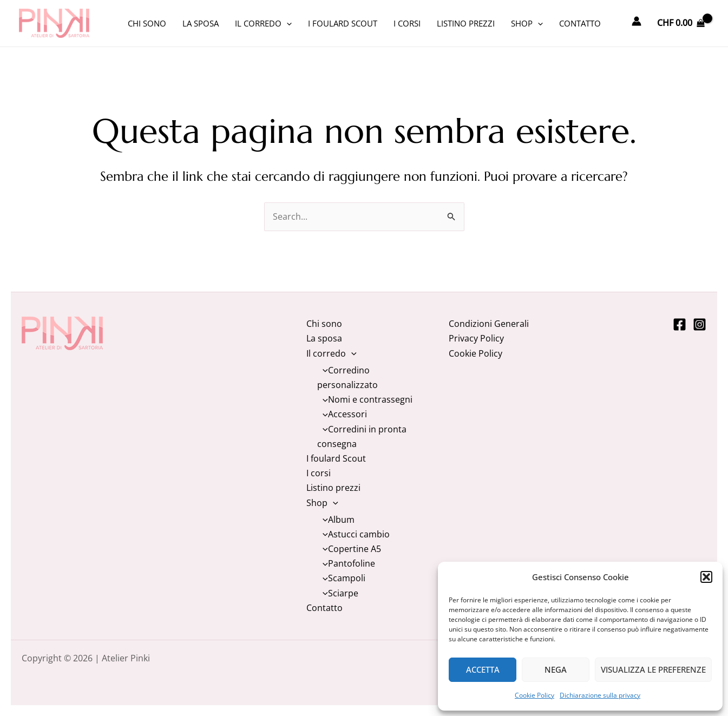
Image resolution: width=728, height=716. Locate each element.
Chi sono (147, 23)
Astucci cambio (353, 534)
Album (336, 520)
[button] (706, 577)
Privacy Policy (476, 338)
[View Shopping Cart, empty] (681, 23)
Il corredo (263, 23)
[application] (287, 23)
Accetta (483, 669)
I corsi (407, 23)
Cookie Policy (534, 695)
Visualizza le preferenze (653, 669)
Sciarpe (338, 593)
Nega (556, 669)
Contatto (580, 23)
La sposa (201, 23)
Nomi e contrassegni (365, 399)
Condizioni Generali (489, 324)
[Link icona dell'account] (637, 21)
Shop (527, 23)
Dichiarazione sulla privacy (600, 695)
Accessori (342, 414)
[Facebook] (680, 324)
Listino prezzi (466, 23)
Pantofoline (346, 563)
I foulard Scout (343, 23)
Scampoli (341, 578)
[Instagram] (700, 324)
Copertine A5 (349, 549)
